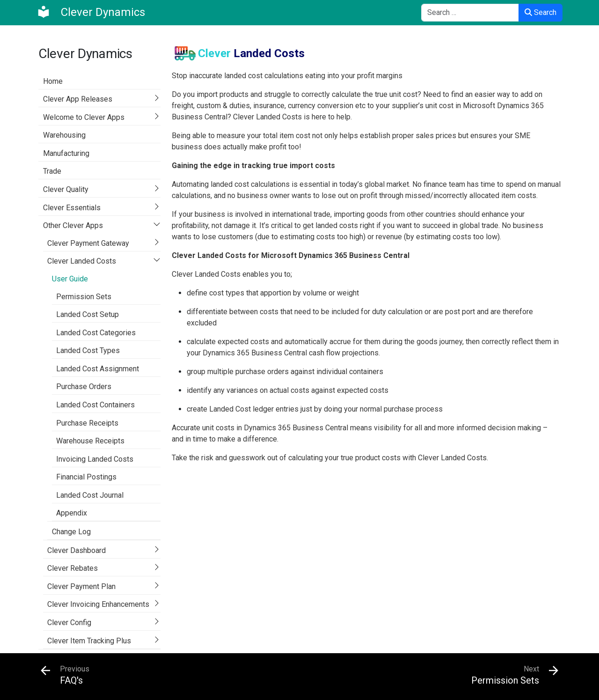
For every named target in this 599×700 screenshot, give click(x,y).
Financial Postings (86, 477)
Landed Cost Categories (96, 333)
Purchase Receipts (87, 423)
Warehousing (64, 135)
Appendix (72, 513)
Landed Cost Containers (95, 405)
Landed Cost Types (88, 350)
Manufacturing (66, 153)
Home (53, 81)
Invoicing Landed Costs (95, 459)
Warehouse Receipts (90, 441)
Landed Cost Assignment (98, 369)
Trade (52, 171)
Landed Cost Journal (90, 495)
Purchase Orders (84, 387)
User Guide (70, 279)
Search (541, 12)
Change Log (71, 532)
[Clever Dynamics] (91, 12)
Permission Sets (84, 297)
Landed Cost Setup (88, 314)
